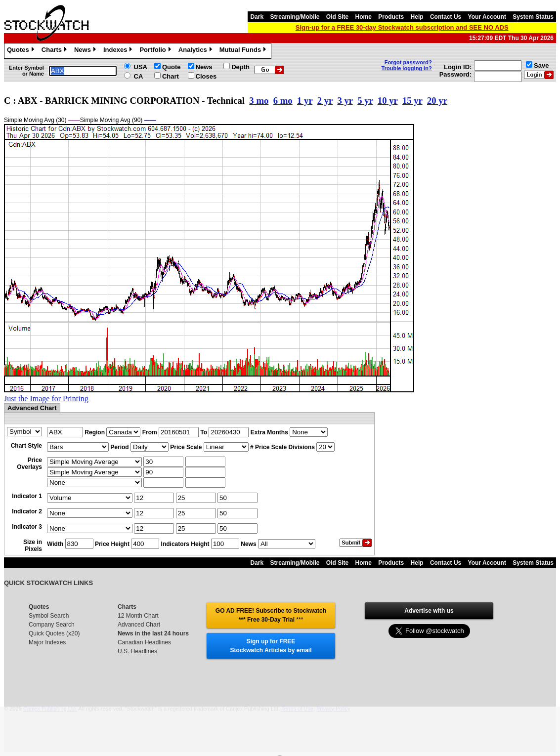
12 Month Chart (138, 616)
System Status (533, 17)
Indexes (119, 51)
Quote (172, 67)
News (86, 51)
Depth (240, 67)
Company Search (52, 625)
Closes (206, 76)
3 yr (345, 101)
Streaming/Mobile (295, 17)
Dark (257, 17)
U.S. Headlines (137, 651)
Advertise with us (429, 611)
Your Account (487, 17)
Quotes (22, 51)
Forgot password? (408, 62)
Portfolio (156, 51)
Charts (55, 51)
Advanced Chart (139, 625)
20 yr (437, 101)
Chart (171, 76)
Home (364, 17)
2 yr (325, 101)
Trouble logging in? (407, 68)
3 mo (259, 101)
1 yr (305, 101)
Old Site (337, 17)
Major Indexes (47, 642)
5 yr (365, 101)
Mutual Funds (244, 51)
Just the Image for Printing (46, 399)
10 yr (388, 101)
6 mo (283, 101)
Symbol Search (49, 616)
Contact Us (446, 17)
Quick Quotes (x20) (54, 633)
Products (391, 17)
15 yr (412, 101)
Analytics (196, 51)
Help (417, 17)
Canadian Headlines (144, 642)
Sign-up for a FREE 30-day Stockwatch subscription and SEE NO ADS (402, 27)
